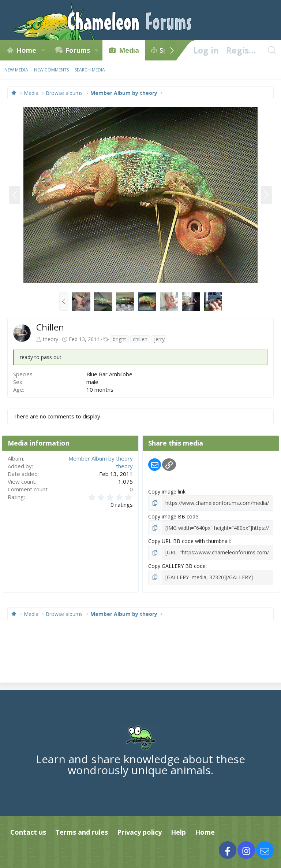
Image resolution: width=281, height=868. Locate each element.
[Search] (272, 50)
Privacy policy (139, 832)
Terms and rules (82, 832)
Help (178, 832)
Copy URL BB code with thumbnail (189, 541)
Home (26, 50)
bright (119, 339)
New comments (51, 70)
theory (50, 339)
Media (129, 50)
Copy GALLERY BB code (177, 566)
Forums (78, 50)
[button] (43, 50)
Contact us (28, 832)
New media (16, 70)
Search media (90, 70)
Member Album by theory (101, 458)
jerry (159, 339)
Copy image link (167, 492)
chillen (140, 339)
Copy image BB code (173, 516)
